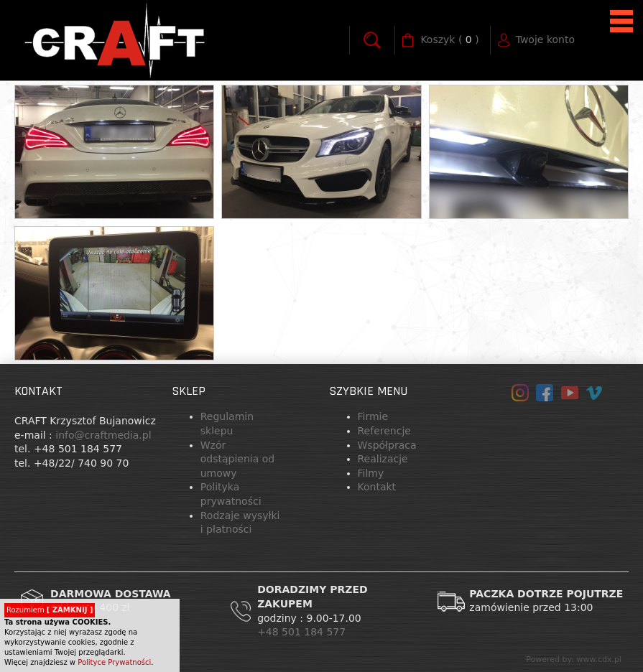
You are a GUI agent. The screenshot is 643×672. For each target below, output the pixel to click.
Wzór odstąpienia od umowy (237, 459)
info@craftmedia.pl (103, 435)
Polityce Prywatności (114, 662)
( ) (449, 40)
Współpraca (387, 445)
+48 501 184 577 (303, 632)
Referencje (384, 431)
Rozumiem (50, 610)
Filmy (371, 473)
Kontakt (377, 487)
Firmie (373, 416)
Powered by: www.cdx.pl (574, 659)
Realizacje (383, 459)
